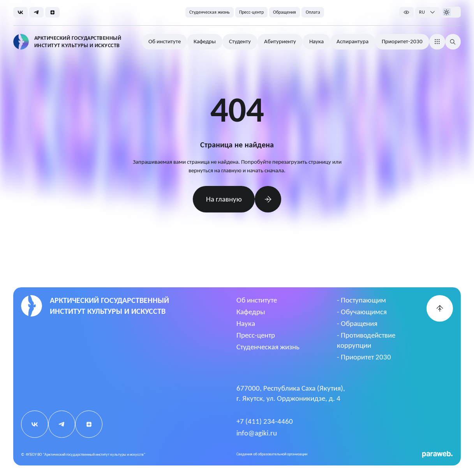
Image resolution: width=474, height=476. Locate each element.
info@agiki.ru (257, 433)
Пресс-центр (256, 335)
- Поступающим (361, 300)
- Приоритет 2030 (364, 357)
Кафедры (251, 312)
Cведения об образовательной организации (272, 454)
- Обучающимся (362, 312)
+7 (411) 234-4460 (265, 421)
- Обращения (357, 323)
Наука (246, 323)
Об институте (257, 300)
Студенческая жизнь (268, 347)
